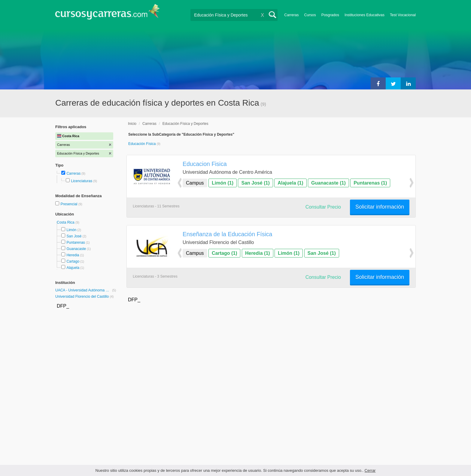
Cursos (310, 15)
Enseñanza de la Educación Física (227, 234)
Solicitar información (380, 207)
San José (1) (255, 183)
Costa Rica (66, 222)
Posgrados (330, 15)
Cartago (73, 261)
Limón (71, 230)
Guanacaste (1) (328, 183)
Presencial (69, 204)
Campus (195, 183)
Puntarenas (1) (370, 183)
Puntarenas (76, 243)
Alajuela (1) (290, 183)
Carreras (291, 15)
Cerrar (370, 470)
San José (74, 236)
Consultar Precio (323, 207)
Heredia (73, 255)
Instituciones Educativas (365, 15)
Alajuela (73, 268)
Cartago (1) (224, 253)
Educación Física (143, 144)
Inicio (132, 124)
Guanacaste (76, 249)
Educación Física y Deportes (185, 124)
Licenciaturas (82, 181)
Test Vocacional (403, 15)
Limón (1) (223, 183)
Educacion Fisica (205, 164)
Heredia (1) (258, 253)
